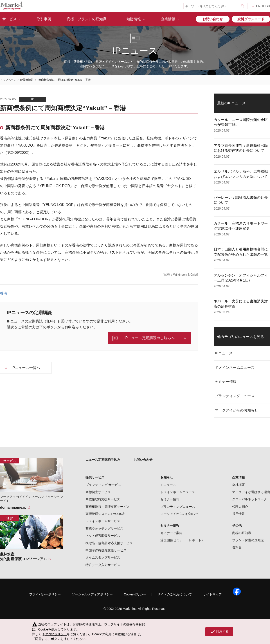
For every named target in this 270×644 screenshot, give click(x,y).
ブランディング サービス (103, 485)
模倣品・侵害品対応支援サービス (109, 543)
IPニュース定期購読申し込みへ (149, 338)
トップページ (8, 80)
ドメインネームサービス (103, 521)
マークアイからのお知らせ (236, 410)
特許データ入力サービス (103, 565)
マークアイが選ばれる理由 (251, 492)
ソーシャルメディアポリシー (92, 594)
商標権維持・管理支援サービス (108, 507)
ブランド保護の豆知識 (248, 540)
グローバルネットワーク (250, 499)
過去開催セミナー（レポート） (182, 540)
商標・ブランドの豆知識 (87, 19)
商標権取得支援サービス (103, 499)
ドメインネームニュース (235, 368)
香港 (4, 293)
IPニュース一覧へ (26, 368)
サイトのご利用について (175, 594)
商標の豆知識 (242, 533)
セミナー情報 (226, 382)
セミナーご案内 (171, 533)
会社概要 (238, 485)
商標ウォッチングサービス (104, 528)
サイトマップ (212, 594)
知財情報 (134, 19)
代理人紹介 (240, 507)
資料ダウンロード (251, 19)
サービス (9, 19)
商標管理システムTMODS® (105, 514)
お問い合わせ (213, 19)
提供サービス (95, 477)
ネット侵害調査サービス (103, 536)
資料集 (237, 548)
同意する (219, 632)
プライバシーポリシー (45, 594)
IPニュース (224, 353)
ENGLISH (263, 6)
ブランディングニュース (235, 396)
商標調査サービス (98, 492)
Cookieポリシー (135, 594)
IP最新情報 (27, 80)
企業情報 (168, 19)
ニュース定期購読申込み (103, 460)
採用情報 (238, 514)
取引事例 (44, 19)
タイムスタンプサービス (103, 557)
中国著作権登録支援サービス (106, 550)
